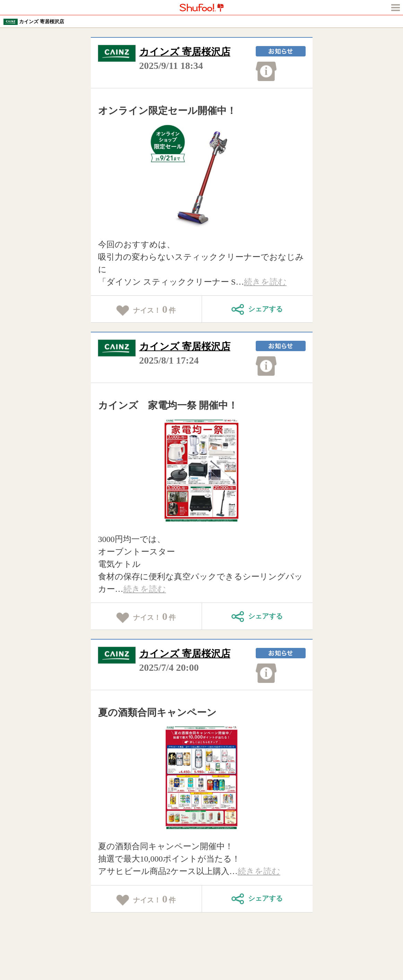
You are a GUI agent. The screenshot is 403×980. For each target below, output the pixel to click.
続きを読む (265, 282)
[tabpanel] (201, 176)
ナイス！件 (146, 310)
